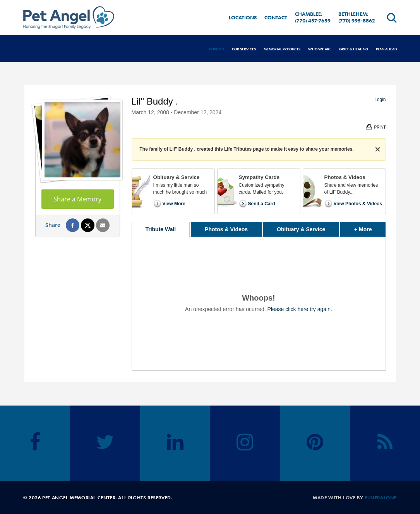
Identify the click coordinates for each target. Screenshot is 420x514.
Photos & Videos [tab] (226, 229)
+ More (370, 227)
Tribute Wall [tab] (160, 229)
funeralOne (381, 497)
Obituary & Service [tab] (301, 229)
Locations (243, 17)
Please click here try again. (300, 309)
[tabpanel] (259, 303)
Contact (276, 17)
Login (380, 100)
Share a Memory (77, 199)
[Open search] (392, 18)
